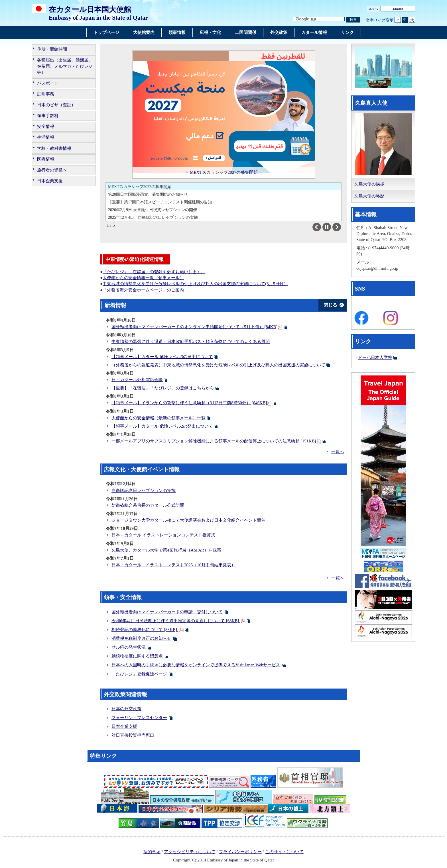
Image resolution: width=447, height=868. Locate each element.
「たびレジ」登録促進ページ (139, 674)
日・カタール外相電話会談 (137, 380)
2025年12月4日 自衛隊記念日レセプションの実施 (153, 217)
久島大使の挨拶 (369, 184)
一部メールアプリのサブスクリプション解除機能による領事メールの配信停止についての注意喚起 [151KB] (214, 441)
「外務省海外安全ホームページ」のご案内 (143, 290)
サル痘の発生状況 (129, 647)
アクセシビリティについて (190, 852)
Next (341, 227)
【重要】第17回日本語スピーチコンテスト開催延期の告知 (160, 202)
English (398, 9)
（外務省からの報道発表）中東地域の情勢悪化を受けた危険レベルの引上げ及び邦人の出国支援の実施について (218, 365)
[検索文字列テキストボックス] (319, 19)
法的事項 (152, 852)
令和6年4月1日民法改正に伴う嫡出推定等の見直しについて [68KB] (176, 621)
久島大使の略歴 (369, 196)
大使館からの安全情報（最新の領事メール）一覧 (159, 418)
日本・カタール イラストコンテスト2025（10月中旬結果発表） (173, 565)
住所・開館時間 (52, 49)
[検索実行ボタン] (353, 20)
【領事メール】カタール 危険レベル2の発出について (162, 426)
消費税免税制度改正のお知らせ (141, 638)
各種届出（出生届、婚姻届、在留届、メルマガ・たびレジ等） (65, 66)
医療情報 (46, 159)
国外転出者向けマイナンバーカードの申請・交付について (167, 612)
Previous (321, 227)
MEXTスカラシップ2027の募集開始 (140, 187)
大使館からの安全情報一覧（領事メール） (143, 278)
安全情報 (46, 126)
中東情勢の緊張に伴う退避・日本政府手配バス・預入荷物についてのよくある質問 (191, 342)
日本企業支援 (50, 181)
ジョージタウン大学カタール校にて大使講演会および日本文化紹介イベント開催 (188, 520)
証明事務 (46, 94)
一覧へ (338, 452)
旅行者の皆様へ (52, 170)
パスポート (48, 83)
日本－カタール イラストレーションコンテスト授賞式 (163, 535)
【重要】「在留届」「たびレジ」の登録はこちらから (163, 388)
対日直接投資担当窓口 (133, 735)
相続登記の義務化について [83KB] (145, 630)
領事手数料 (48, 116)
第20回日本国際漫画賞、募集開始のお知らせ (148, 194)
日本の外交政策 (126, 709)
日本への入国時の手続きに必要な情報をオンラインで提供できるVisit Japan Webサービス (196, 665)
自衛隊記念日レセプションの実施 (144, 491)
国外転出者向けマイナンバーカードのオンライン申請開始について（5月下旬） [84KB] (195, 327)
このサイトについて (284, 852)
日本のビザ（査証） (56, 105)
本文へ (373, 9)
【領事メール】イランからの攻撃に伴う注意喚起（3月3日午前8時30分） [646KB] (189, 403)
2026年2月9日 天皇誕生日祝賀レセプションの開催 (153, 210)
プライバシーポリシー (240, 852)
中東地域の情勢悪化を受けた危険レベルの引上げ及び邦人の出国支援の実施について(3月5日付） (195, 284)
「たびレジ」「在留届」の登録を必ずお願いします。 (154, 272)
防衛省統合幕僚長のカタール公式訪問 (148, 505)
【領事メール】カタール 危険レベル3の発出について (162, 357)
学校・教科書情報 (54, 148)
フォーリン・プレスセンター (139, 718)
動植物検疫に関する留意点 (137, 656)
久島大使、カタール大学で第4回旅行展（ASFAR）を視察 (166, 550)
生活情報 (46, 137)
